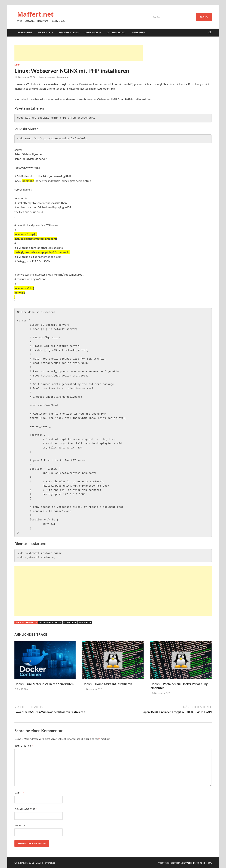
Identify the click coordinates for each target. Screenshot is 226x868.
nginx (67, 622)
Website (20, 825)
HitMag (207, 863)
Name (19, 793)
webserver (85, 622)
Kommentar (24, 746)
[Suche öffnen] (210, 33)
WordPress (191, 863)
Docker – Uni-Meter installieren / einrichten (44, 684)
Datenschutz (116, 32)
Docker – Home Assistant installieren (107, 684)
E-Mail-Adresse (26, 809)
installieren (46, 622)
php (74, 622)
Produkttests (69, 32)
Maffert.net (35, 14)
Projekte (44, 32)
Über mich (91, 32)
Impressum (138, 32)
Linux (17, 65)
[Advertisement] (79, 53)
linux (58, 622)
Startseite (25, 32)
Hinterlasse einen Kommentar (53, 77)
